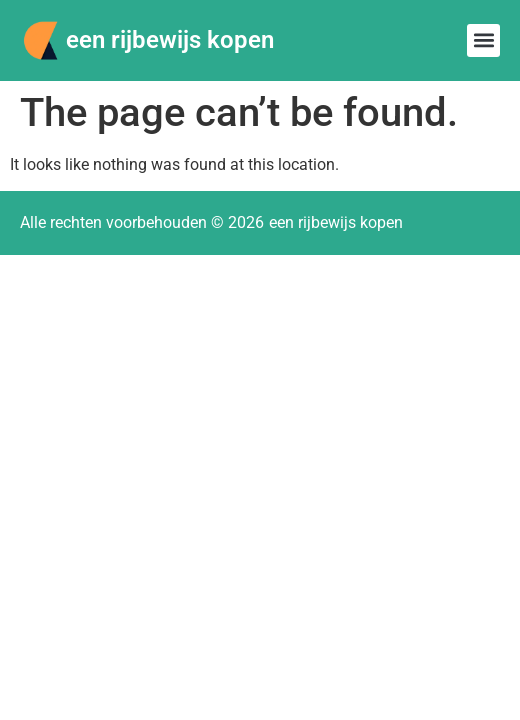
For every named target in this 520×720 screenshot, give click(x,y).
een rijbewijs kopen (170, 40)
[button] (483, 40)
